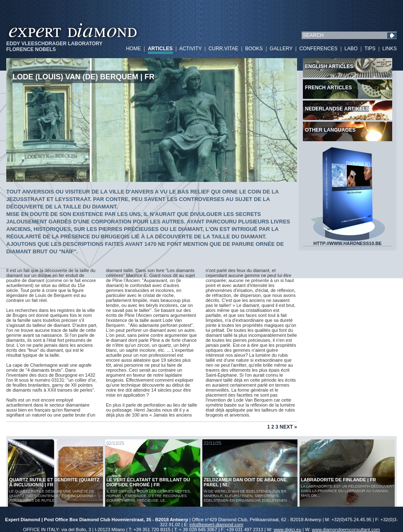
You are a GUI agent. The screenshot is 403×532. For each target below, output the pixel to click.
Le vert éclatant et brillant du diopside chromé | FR (148, 482)
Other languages (330, 130)
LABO (351, 49)
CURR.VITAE (224, 49)
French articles (328, 88)
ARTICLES (160, 49)
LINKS (389, 49)
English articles (329, 66)
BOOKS (254, 49)
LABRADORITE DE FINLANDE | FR (338, 480)
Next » (288, 427)
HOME (133, 49)
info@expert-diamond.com (216, 525)
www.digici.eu (288, 530)
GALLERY (281, 49)
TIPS (370, 49)
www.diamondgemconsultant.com (346, 530)
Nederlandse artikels (337, 109)
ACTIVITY (190, 49)
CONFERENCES (318, 49)
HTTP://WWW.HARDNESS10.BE (348, 241)
